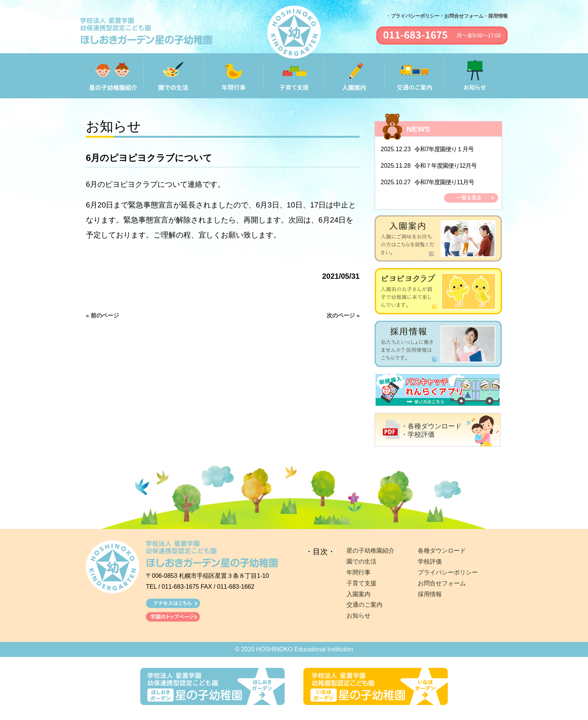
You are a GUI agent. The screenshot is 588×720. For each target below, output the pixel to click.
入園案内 (358, 594)
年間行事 (358, 572)
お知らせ (358, 616)
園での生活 (361, 561)
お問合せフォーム (442, 583)
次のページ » (343, 315)
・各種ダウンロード (431, 426)
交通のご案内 (364, 605)
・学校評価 (418, 434)
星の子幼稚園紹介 (370, 551)
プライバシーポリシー (448, 572)
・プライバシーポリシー (413, 16)
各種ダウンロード (442, 551)
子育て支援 (361, 583)
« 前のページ (102, 315)
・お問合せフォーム (461, 16)
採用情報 (430, 594)
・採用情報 (496, 16)
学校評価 (430, 561)
